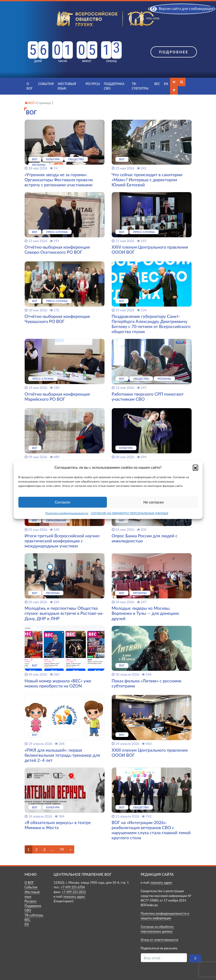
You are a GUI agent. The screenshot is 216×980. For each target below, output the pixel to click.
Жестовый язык (67, 86)
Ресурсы (93, 84)
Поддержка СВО (114, 86)
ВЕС (157, 84)
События (46, 84)
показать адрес (74, 896)
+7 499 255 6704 (73, 887)
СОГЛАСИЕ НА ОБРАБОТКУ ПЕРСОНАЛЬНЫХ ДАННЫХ (130, 513)
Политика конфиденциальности (67, 513)
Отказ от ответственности (160, 940)
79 (62, 849)
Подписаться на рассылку (159, 948)
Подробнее (174, 52)
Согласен (63, 502)
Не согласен (154, 502)
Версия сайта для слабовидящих (182, 8)
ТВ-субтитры (140, 86)
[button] (195, 467)
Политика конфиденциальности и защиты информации (165, 916)
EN (166, 84)
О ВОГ (30, 86)
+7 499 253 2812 (74, 892)
